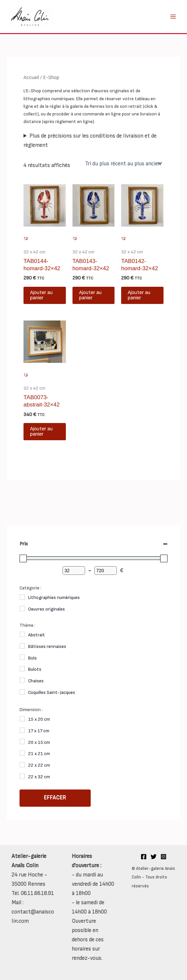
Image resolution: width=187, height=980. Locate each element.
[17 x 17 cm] (22, 730)
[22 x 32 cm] (22, 776)
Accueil (31, 78)
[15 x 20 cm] (22, 719)
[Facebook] (144, 857)
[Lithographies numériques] (22, 597)
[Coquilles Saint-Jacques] (22, 692)
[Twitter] (154, 857)
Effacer (55, 798)
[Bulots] (22, 669)
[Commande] (123, 164)
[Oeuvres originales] (22, 609)
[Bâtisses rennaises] (22, 646)
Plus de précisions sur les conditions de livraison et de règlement (90, 141)
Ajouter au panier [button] (41, 295)
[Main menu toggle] (173, 17)
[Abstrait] (22, 634)
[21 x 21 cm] (22, 753)
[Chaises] (22, 680)
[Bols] (22, 657)
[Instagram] (164, 857)
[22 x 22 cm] (22, 765)
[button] (26, 239)
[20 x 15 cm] (22, 742)
